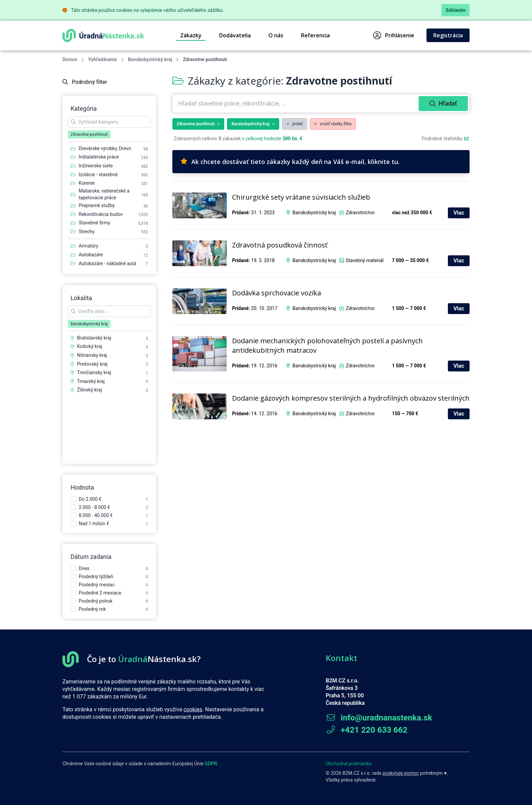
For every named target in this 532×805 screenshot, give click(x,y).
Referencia (315, 35)
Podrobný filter (85, 82)
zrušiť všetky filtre (333, 124)
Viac (459, 213)
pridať (294, 124)
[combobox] (296, 104)
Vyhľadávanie (103, 59)
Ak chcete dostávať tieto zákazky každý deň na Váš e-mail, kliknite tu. (290, 162)
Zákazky (191, 35)
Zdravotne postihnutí (198, 124)
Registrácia (448, 35)
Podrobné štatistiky (446, 139)
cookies (193, 709)
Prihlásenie (394, 35)
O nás (276, 35)
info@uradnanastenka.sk (379, 718)
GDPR (211, 764)
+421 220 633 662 (367, 730)
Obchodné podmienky (349, 764)
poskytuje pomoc (401, 773)
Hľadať (443, 103)
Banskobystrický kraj (150, 59)
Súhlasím (455, 10)
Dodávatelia (235, 35)
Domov (70, 59)
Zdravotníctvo (360, 213)
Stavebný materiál (365, 260)
